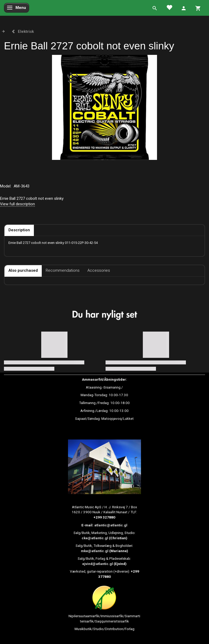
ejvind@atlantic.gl (98, 564)
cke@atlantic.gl (95, 538)
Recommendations (63, 270)
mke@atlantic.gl (95, 551)
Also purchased (23, 270)
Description (19, 230)
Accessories (99, 270)
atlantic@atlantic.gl (111, 525)
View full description (17, 204)
